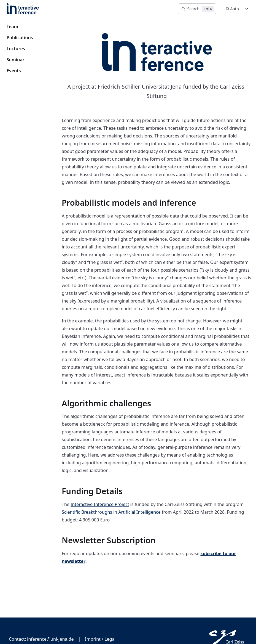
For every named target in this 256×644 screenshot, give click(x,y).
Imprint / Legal (100, 639)
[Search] (197, 9)
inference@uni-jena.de (50, 639)
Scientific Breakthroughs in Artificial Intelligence (111, 512)
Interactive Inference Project (100, 504)
